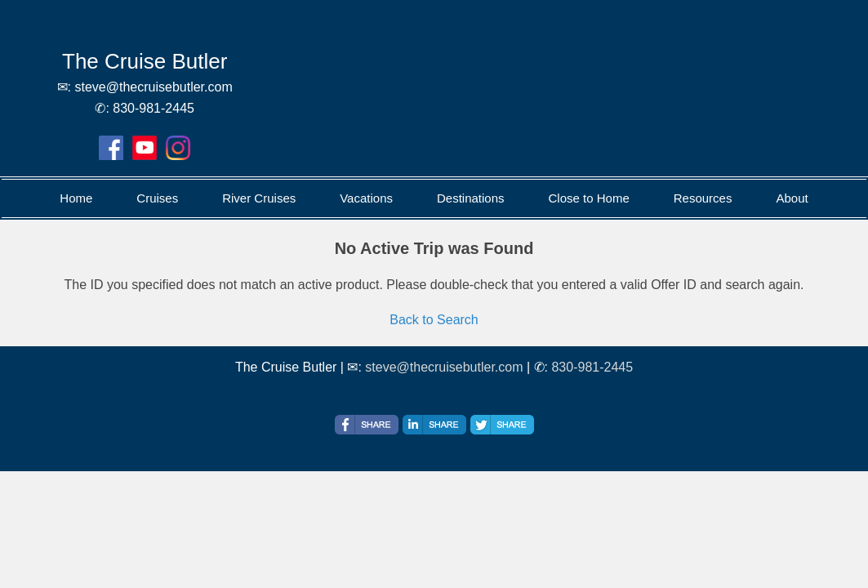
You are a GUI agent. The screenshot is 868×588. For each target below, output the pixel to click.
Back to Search (434, 320)
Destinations (471, 198)
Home (76, 198)
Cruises (157, 198)
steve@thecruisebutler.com (444, 367)
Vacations (366, 198)
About (792, 198)
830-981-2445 (592, 367)
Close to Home (589, 198)
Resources (703, 198)
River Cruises (259, 198)
